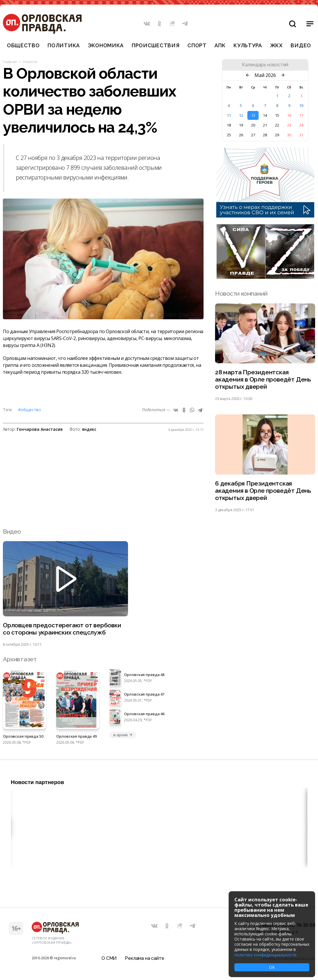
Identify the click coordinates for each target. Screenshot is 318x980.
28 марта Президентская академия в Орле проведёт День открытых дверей (263, 379)
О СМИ (109, 958)
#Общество (30, 410)
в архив (123, 735)
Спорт (197, 45)
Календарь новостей (265, 65)
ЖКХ (276, 45)
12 (241, 115)
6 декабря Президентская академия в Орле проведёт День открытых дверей (263, 491)
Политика (64, 45)
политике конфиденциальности (265, 955)
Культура (248, 45)
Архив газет (20, 659)
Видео (301, 45)
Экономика (106, 45)
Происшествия (156, 45)
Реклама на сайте (144, 958)
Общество (23, 45)
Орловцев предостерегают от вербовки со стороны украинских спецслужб (62, 629)
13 (253, 115)
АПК (220, 45)
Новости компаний (241, 293)
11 (229, 115)
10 (301, 105)
